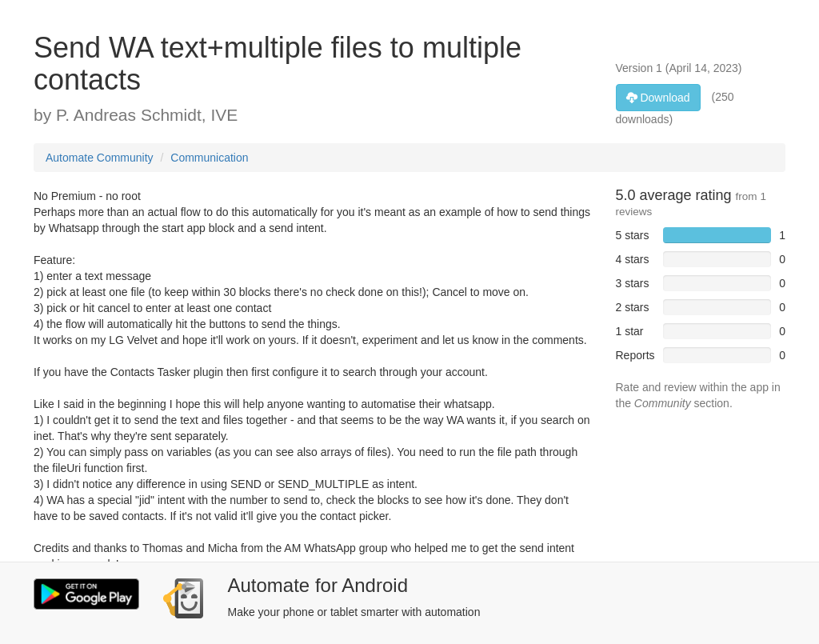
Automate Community (100, 158)
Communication (209, 158)
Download (658, 98)
